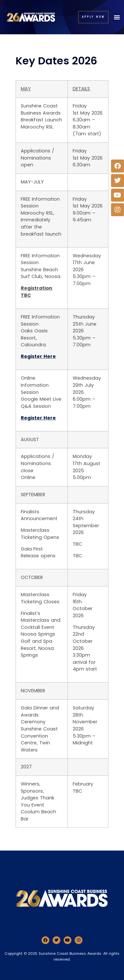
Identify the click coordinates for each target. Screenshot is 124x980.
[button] (117, 17)
